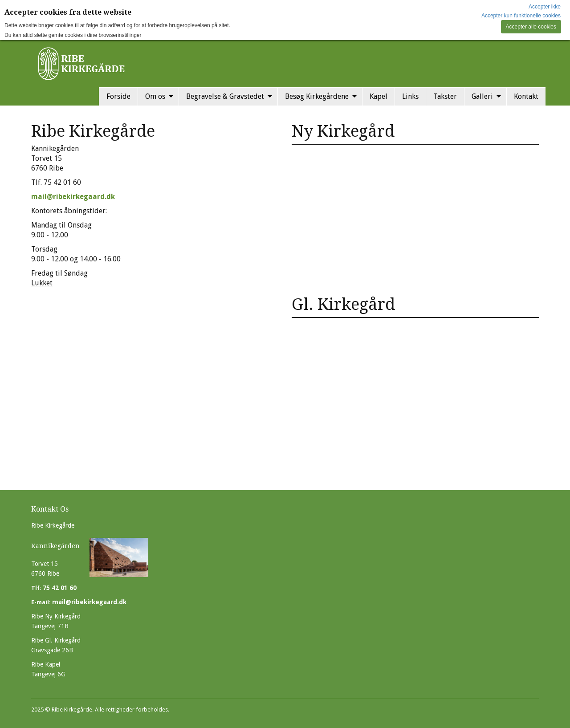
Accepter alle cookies (531, 27)
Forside (118, 96)
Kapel (379, 96)
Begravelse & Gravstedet (225, 96)
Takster (445, 96)
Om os (155, 96)
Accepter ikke (545, 7)
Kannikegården (55, 546)
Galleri (482, 96)
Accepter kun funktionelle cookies (521, 16)
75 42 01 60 (60, 588)
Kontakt (526, 96)
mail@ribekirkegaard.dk (73, 197)
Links (410, 96)
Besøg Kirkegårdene (317, 96)
